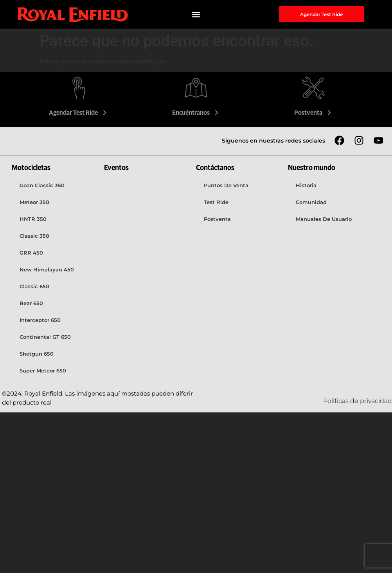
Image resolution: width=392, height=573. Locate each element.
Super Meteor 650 (43, 371)
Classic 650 (34, 286)
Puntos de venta (226, 185)
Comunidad (311, 202)
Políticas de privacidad (358, 401)
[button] (196, 14)
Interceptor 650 (40, 320)
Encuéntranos (196, 113)
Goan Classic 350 (42, 185)
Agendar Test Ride (79, 113)
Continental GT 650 (45, 337)
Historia (306, 185)
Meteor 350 (34, 202)
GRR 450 (31, 253)
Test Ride (216, 202)
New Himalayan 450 (47, 269)
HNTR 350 (33, 219)
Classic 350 (34, 236)
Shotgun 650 (37, 354)
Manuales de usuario (324, 219)
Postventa (314, 113)
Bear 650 (31, 303)
